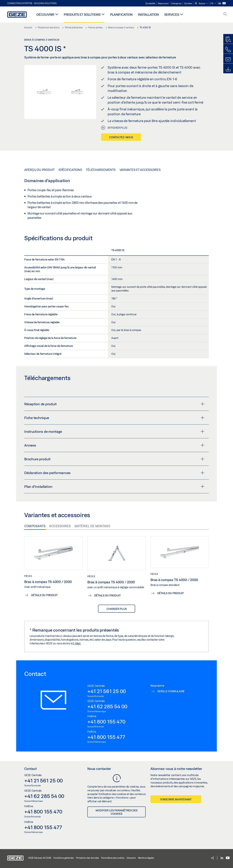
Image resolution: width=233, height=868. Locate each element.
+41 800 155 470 (106, 722)
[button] (201, 4)
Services (172, 14)
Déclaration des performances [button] (114, 473)
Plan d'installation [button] (114, 487)
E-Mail (77, 643)
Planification (121, 14)
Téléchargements (101, 170)
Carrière (188, 3)
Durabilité (150, 3)
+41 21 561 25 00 (107, 691)
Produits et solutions (82, 14)
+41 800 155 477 (106, 737)
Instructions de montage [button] (114, 431)
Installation (148, 14)
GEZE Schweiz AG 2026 (40, 858)
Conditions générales (64, 858)
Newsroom (163, 3)
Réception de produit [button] (114, 404)
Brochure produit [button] (114, 459)
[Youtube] (224, 3)
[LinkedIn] (220, 3)
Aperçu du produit (39, 170)
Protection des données (88, 858)
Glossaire (131, 858)
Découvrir (45, 14)
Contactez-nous (121, 137)
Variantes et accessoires (140, 170)
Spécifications (70, 170)
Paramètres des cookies (113, 858)
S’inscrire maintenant (176, 799)
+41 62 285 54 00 (107, 706)
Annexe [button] (114, 445)
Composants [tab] (35, 526)
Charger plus (117, 609)
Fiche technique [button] (114, 418)
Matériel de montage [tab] (93, 526)
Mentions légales (146, 858)
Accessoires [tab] (60, 526)
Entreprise (176, 3)
